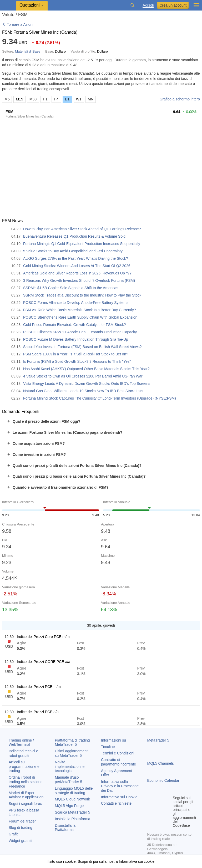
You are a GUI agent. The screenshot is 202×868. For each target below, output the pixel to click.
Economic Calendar (163, 780)
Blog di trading (21, 828)
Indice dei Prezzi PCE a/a (38, 712)
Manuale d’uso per (69, 780)
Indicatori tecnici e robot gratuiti (23, 753)
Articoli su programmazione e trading (24, 767)
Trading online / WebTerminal (21, 742)
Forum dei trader (22, 821)
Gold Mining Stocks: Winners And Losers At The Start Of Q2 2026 (77, 266)
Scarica (73, 812)
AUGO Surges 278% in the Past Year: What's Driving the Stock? (76, 258)
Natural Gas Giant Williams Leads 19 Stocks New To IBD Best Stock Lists (83, 391)
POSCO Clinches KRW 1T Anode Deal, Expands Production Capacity (80, 332)
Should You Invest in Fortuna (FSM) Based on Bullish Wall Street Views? (82, 347)
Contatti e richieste (116, 803)
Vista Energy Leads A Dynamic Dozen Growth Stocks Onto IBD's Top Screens (87, 384)
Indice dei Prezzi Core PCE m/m (43, 637)
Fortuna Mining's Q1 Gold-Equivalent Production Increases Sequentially (82, 244)
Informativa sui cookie (137, 861)
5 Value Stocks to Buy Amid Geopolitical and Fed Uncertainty (73, 251)
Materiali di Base (28, 51)
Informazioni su (113, 740)
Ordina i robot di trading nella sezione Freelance (26, 782)
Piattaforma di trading (72, 742)
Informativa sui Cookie (119, 797)
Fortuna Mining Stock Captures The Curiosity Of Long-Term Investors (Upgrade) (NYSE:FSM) (100, 398)
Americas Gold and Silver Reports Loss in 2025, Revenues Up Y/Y (77, 273)
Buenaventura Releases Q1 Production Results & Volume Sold (74, 236)
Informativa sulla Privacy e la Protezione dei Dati (120, 786)
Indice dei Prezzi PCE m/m (39, 687)
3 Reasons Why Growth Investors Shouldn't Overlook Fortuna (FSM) (79, 280)
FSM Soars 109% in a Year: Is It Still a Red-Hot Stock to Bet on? (76, 354)
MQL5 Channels (161, 763)
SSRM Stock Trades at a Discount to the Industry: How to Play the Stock (82, 295)
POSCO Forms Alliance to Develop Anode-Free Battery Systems (76, 303)
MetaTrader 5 (158, 740)
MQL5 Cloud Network (73, 799)
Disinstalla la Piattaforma (65, 828)
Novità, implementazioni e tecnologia (70, 767)
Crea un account (173, 5)
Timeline (108, 747)
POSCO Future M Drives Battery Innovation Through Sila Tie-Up (76, 339)
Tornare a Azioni (20, 24)
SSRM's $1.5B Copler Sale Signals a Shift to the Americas (71, 288)
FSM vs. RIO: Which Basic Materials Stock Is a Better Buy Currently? (80, 310)
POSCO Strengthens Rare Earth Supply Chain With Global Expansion (80, 317)
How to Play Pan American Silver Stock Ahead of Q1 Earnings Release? (82, 229)
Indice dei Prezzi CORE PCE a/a (44, 662)
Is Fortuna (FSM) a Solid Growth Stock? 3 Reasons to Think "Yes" (77, 361)
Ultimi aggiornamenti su (72, 753)
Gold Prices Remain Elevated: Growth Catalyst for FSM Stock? (75, 325)
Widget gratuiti (20, 841)
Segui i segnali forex (25, 804)
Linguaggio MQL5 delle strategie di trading (74, 791)
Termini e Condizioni (118, 753)
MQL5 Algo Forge (69, 806)
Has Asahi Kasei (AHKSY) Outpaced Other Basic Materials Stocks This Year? (86, 369)
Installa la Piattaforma (73, 819)
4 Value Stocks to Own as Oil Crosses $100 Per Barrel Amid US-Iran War (83, 376)
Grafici (14, 834)
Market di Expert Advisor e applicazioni (26, 795)
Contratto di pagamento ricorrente (118, 762)
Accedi (148, 5)
